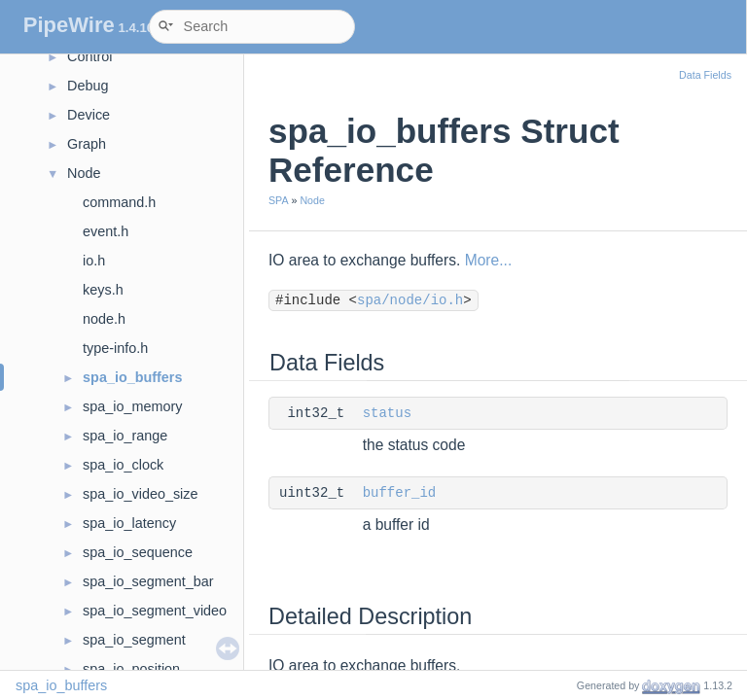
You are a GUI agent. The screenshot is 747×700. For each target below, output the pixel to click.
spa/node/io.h (410, 300)
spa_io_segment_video (155, 611)
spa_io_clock (123, 465)
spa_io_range (125, 436)
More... (489, 260)
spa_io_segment (134, 640)
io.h (94, 261)
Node (84, 173)
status (387, 413)
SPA (279, 200)
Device (89, 115)
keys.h (103, 290)
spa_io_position (131, 669)
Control (89, 56)
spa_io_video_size (140, 494)
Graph (87, 144)
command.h (119, 202)
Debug (88, 86)
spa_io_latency (129, 523)
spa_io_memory (132, 406)
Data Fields (705, 75)
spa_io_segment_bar (148, 581)
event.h (106, 231)
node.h (104, 319)
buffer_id (400, 493)
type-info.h (115, 348)
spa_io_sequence (138, 552)
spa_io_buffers (132, 377)
